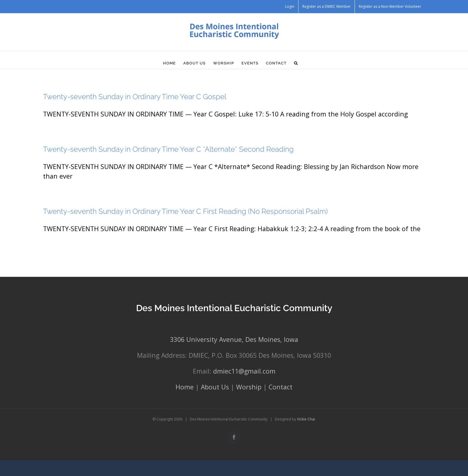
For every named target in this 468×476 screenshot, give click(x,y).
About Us (215, 387)
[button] (296, 63)
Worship (249, 387)
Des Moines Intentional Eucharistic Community (234, 308)
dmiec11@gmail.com (244, 371)
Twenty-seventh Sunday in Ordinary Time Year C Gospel (135, 97)
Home (185, 387)
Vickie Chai (306, 419)
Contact (281, 387)
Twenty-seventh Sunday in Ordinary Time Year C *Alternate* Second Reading (168, 149)
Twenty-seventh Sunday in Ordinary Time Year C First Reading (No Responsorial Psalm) (185, 211)
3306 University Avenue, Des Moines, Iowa (234, 339)
